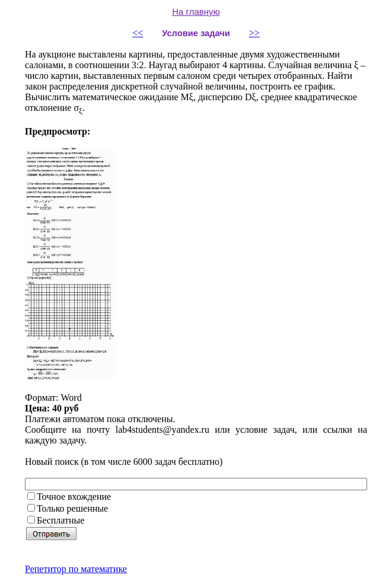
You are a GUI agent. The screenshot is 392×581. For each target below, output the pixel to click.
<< (138, 33)
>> (254, 33)
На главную (196, 12)
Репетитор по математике (76, 569)
